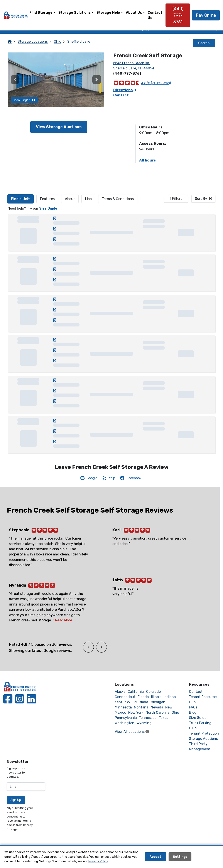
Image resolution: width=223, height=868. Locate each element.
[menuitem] (42, 15)
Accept (155, 857)
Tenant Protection (204, 733)
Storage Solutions (74, 13)
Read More (64, 620)
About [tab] (70, 199)
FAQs (193, 707)
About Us (134, 13)
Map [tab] (88, 199)
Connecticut (125, 697)
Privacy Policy (98, 861)
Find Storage (41, 13)
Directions (125, 90)
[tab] (20, 199)
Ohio (57, 41)
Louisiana (140, 702)
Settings (180, 857)
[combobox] (203, 199)
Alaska (120, 692)
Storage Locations (33, 41)
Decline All (206, 857)
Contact (121, 95)
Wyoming (144, 723)
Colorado (153, 692)
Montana (141, 707)
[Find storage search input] (180, 43)
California (136, 692)
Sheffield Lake (79, 41)
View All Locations (132, 732)
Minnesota (123, 707)
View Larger (24, 100)
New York (136, 712)
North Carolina (158, 712)
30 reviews (62, 644)
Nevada (157, 707)
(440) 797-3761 (178, 15)
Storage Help (108, 13)
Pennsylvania (126, 718)
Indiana (170, 697)
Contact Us (155, 15)
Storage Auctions (203, 739)
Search (204, 43)
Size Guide (48, 208)
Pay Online (206, 15)
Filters (177, 199)
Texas (163, 718)
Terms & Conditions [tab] (118, 199)
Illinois (156, 697)
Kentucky (122, 702)
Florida (143, 697)
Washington (125, 723)
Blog (193, 712)
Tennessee (148, 718)
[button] (15, 80)
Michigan (158, 702)
